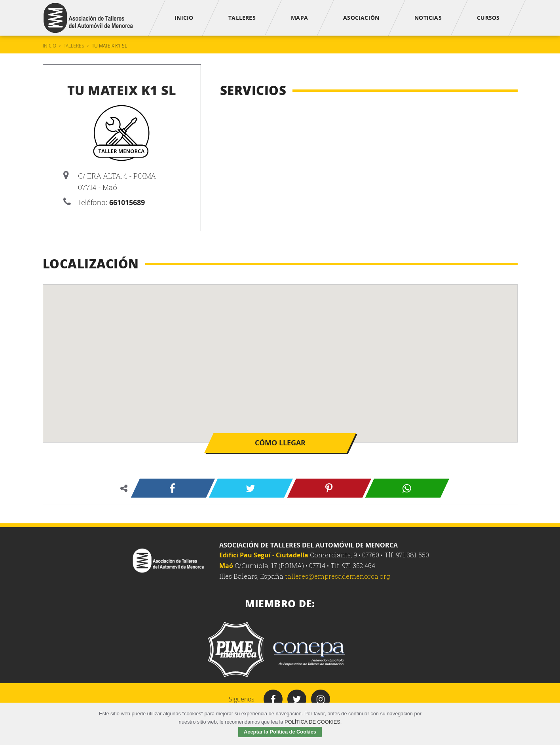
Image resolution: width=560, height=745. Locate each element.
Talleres (74, 46)
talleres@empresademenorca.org (337, 576)
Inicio (49, 46)
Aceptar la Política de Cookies (280, 732)
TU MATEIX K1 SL (109, 46)
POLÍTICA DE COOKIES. (313, 722)
